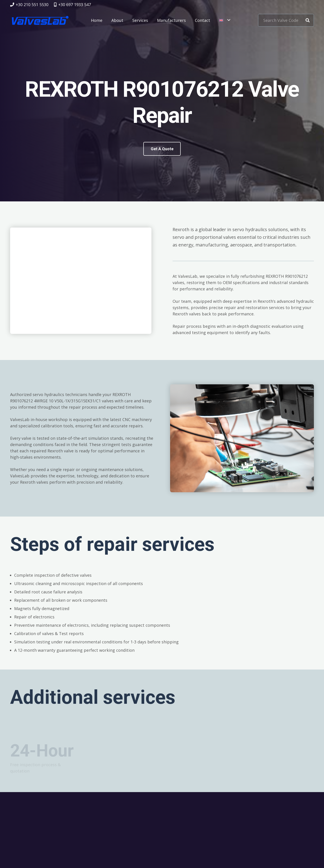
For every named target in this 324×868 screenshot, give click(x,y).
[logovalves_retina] (40, 20)
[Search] (308, 20)
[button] (225, 20)
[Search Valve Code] (286, 20)
